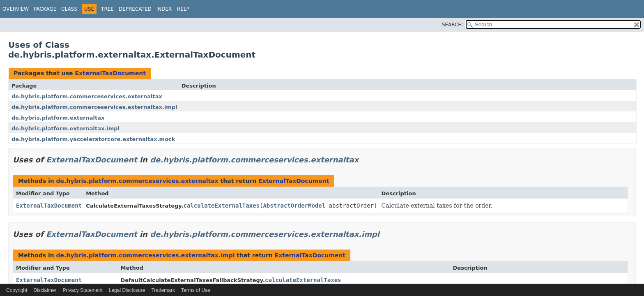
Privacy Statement (82, 290)
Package (45, 9)
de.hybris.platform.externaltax (58, 118)
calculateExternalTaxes (222, 206)
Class (69, 9)
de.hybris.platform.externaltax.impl (66, 128)
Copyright (17, 290)
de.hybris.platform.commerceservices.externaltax (87, 96)
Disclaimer (45, 290)
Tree (107, 9)
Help (183, 9)
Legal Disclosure (127, 290)
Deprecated (135, 9)
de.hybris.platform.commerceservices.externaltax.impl (94, 107)
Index (164, 9)
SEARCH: (453, 25)
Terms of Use (196, 290)
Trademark (163, 290)
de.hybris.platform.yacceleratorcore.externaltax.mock (93, 139)
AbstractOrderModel (294, 206)
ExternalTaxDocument (110, 73)
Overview (16, 9)
